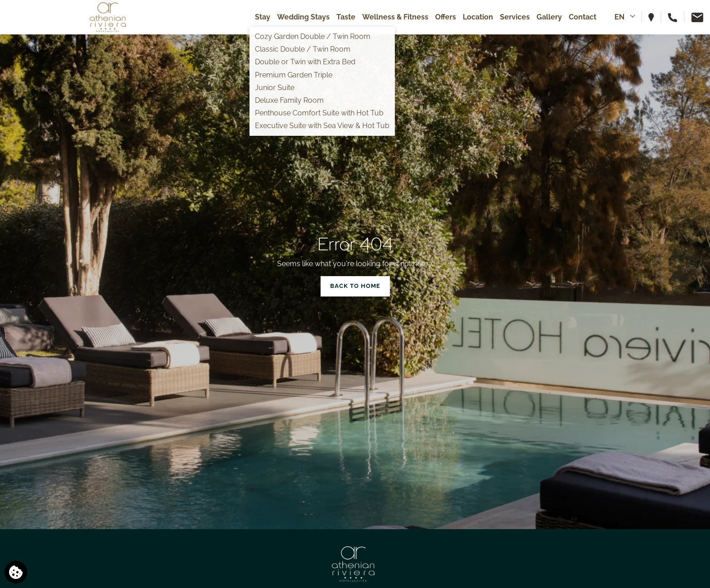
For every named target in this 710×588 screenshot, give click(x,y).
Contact (583, 17)
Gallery (549, 17)
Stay (263, 17)
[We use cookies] (16, 572)
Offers (446, 17)
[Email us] (694, 17)
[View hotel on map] (655, 17)
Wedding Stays (303, 17)
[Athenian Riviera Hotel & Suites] (108, 17)
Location (478, 17)
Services (515, 17)
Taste (346, 17)
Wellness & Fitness (395, 17)
